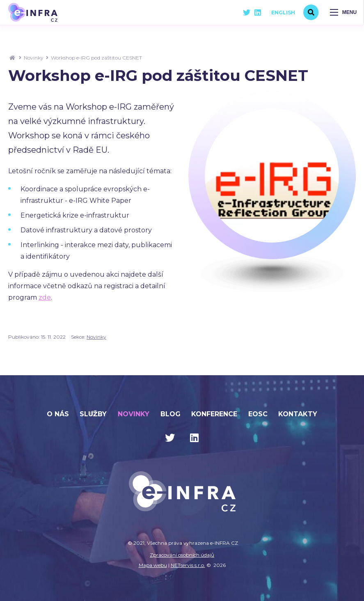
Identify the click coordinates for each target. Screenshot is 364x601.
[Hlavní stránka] (12, 58)
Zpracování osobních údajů (182, 555)
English (283, 13)
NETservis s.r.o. (188, 565)
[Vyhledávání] (311, 12)
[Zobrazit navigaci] (343, 12)
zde (45, 297)
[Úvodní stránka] (33, 12)
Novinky (34, 58)
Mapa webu (153, 565)
